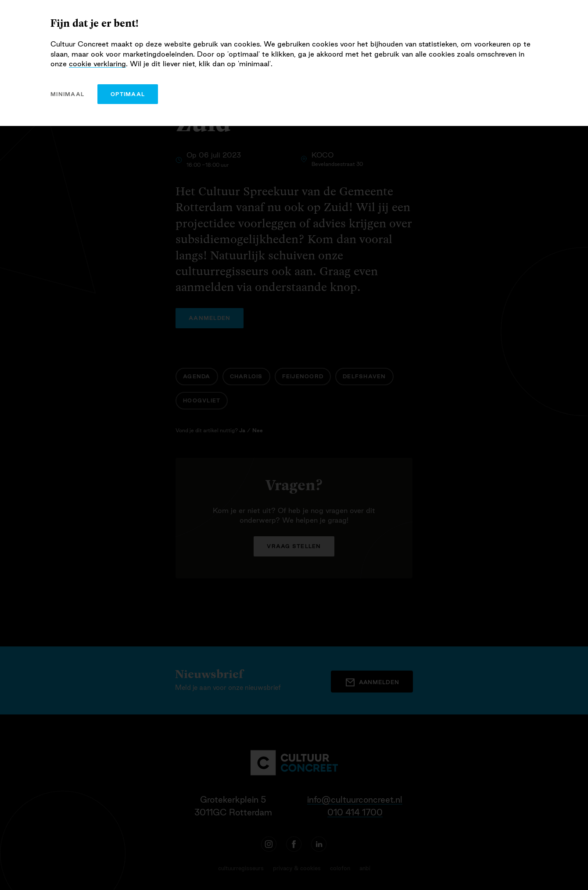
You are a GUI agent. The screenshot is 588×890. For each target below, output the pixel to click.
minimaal (67, 94)
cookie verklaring (97, 64)
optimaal (128, 94)
